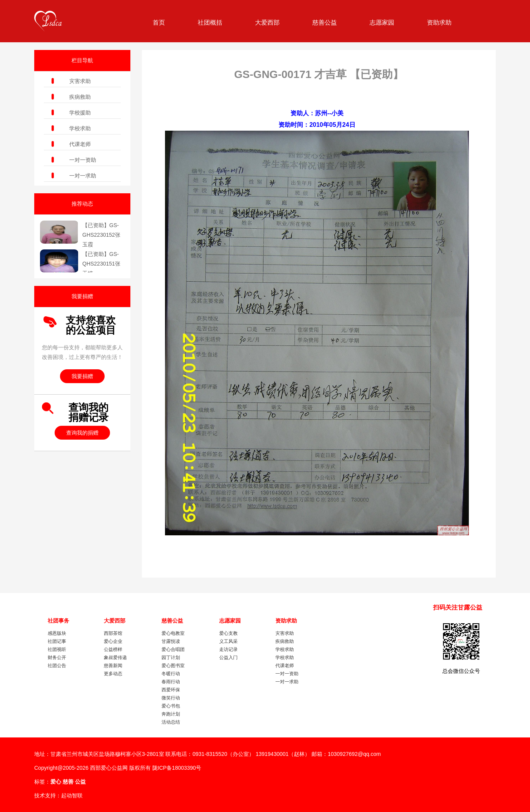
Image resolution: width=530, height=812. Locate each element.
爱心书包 (171, 706)
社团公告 (57, 666)
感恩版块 (57, 633)
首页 (159, 22)
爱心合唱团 (173, 649)
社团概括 (210, 22)
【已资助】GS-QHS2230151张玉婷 (101, 264)
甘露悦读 (171, 641)
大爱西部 (267, 22)
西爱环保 (171, 690)
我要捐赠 (82, 376)
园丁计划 (171, 658)
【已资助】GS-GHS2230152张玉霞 (101, 235)
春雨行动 (171, 682)
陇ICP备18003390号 (177, 768)
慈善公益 (325, 22)
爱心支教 (228, 633)
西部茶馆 (113, 633)
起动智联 (72, 795)
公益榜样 (113, 649)
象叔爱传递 (115, 658)
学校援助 (80, 113)
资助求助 (439, 22)
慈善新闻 (113, 666)
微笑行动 (171, 698)
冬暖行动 (171, 674)
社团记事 (57, 641)
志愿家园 (382, 22)
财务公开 (57, 658)
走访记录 (228, 649)
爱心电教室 (173, 633)
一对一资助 (83, 160)
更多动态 (113, 674)
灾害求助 (80, 81)
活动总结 (171, 722)
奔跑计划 (171, 714)
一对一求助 (83, 176)
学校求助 (80, 128)
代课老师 (80, 144)
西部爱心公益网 (109, 768)
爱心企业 (113, 641)
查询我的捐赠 (82, 433)
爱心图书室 (173, 666)
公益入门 (228, 658)
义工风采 (228, 641)
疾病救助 (80, 97)
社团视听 (57, 649)
